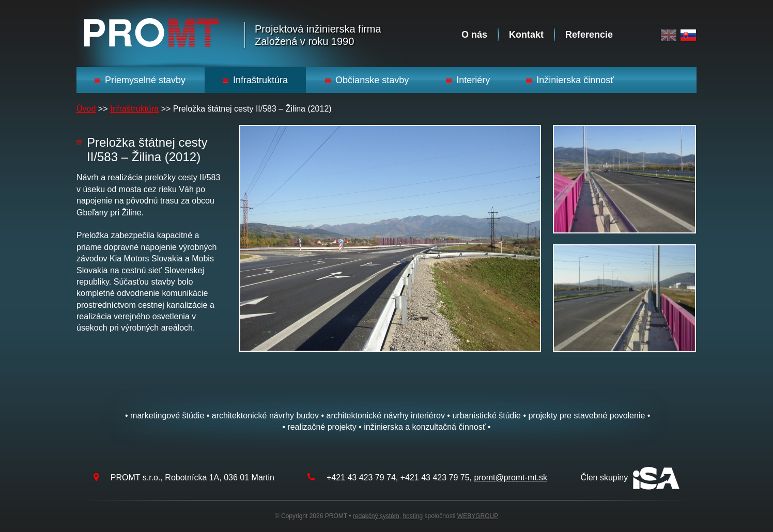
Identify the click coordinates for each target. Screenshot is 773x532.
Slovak (688, 35)
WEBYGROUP (478, 516)
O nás (474, 35)
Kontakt (526, 35)
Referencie (589, 35)
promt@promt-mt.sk (511, 478)
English (669, 35)
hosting (413, 516)
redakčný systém (376, 516)
